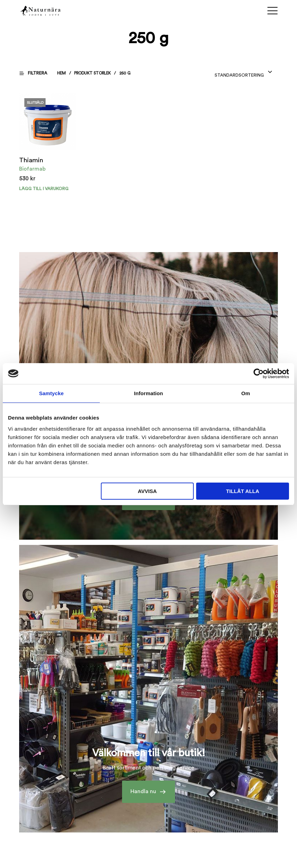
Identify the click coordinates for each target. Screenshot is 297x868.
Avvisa (147, 491)
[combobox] (244, 73)
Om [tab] (246, 393)
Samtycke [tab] (51, 393)
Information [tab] (148, 393)
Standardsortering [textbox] (239, 75)
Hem (62, 73)
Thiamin (31, 160)
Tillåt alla (243, 491)
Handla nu (143, 792)
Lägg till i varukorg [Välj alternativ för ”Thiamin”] (43, 188)
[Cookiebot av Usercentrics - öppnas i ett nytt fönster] (259, 374)
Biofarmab (32, 169)
